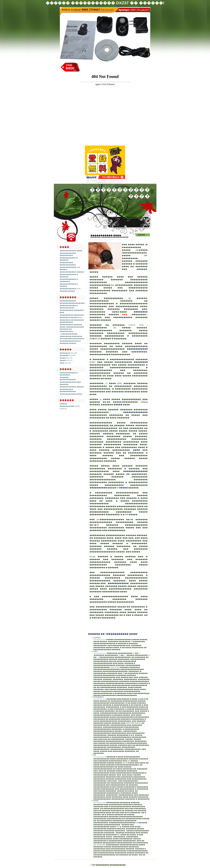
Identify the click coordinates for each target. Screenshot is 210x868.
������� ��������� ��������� (72, 321)
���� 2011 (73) (66, 358)
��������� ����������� (68, 390)
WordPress (63, 409)
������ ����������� (68, 379)
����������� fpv (117, 298)
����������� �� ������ (107, 425)
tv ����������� (69, 334)
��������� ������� (72, 315)
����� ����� (67, 291)
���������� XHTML (70, 406)
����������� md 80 (70, 289)
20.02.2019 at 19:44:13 (100, 653)
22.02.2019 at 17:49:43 (100, 803)
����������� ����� (72, 272)
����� (63, 404)
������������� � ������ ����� (70, 342)
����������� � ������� (69, 280)
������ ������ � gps (71, 317)
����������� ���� (71, 251)
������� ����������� (115, 237)
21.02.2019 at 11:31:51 (100, 699)
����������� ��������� (68, 254)
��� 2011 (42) (65, 363)
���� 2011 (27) (66, 360)
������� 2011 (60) (68, 353)
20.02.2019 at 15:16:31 (100, 640)
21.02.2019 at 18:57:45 (100, 757)
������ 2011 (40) (67, 355)
